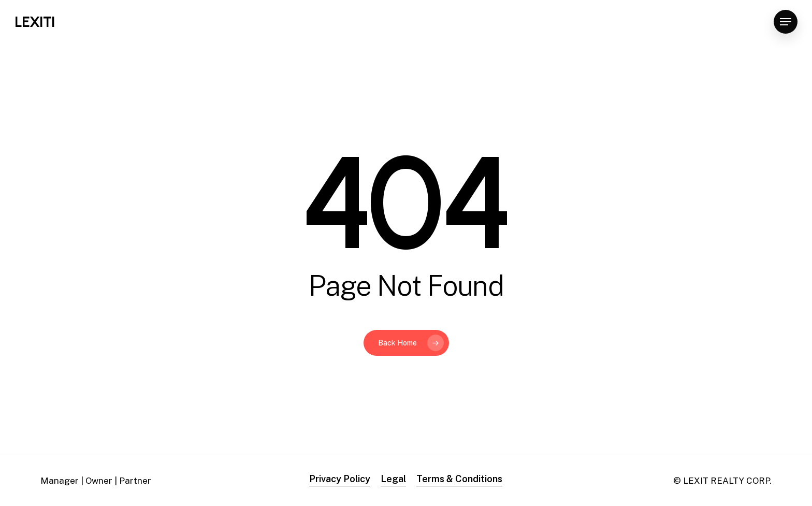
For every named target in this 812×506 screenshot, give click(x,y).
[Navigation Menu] (786, 22)
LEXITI (35, 22)
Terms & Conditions (459, 479)
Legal (393, 479)
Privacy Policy (340, 479)
